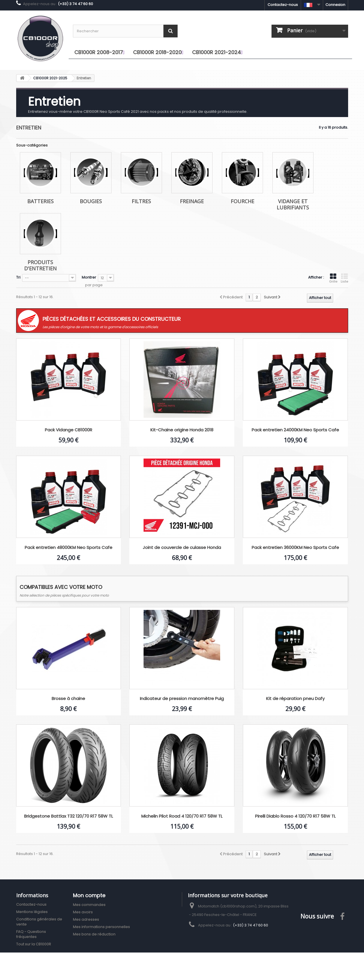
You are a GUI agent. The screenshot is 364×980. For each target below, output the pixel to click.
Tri (18, 277)
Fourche (242, 201)
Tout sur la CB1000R (34, 944)
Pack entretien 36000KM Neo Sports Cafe (295, 548)
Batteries (40, 201)
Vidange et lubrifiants (293, 204)
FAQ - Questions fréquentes (31, 934)
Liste (344, 278)
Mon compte (89, 895)
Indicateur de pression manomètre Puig (182, 699)
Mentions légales (32, 912)
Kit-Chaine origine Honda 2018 (182, 430)
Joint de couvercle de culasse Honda (182, 548)
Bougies (91, 201)
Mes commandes (89, 905)
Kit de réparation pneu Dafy (295, 699)
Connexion (335, 5)
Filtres (141, 201)
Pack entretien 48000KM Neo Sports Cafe (69, 548)
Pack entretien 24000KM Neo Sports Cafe (295, 430)
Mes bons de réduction (94, 934)
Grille (333, 278)
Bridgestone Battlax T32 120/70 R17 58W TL (69, 816)
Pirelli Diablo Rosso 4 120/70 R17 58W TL (295, 816)
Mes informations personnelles (101, 927)
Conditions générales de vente (39, 922)
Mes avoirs (83, 912)
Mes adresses (86, 919)
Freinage (192, 201)
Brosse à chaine (68, 699)
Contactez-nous (283, 5)
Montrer (89, 277)
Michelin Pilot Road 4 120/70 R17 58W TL (182, 816)
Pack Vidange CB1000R (69, 430)
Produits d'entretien (40, 265)
